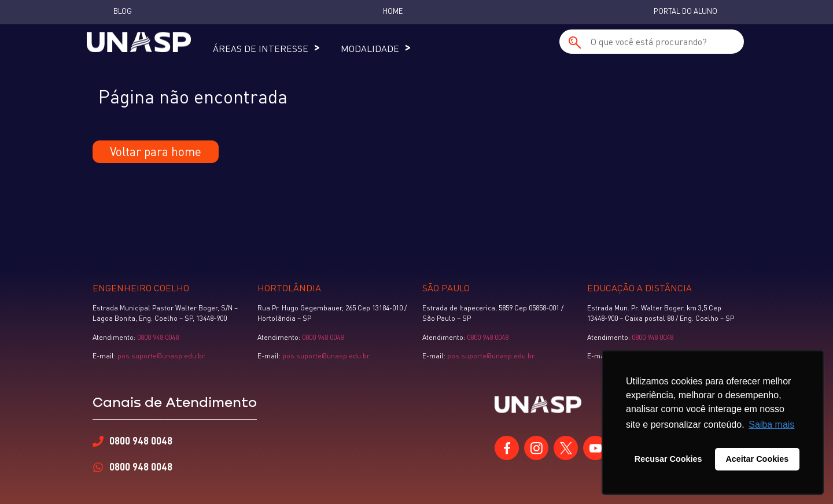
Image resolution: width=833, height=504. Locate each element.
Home (393, 11)
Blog (123, 11)
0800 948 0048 (158, 337)
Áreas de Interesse (261, 49)
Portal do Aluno (685, 11)
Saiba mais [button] (771, 425)
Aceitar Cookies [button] (757, 459)
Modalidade (370, 49)
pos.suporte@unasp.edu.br (160, 356)
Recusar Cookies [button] (668, 459)
